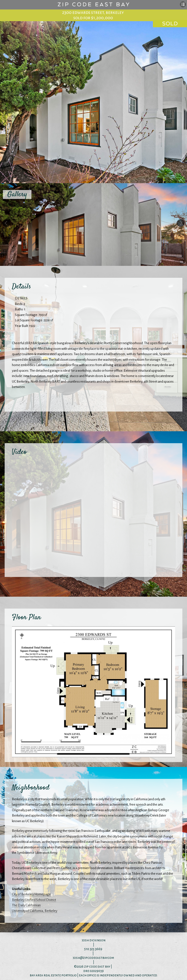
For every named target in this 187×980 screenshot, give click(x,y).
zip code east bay (97, 967)
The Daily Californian (26, 905)
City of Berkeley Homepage (31, 894)
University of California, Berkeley (35, 911)
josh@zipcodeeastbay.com (93, 958)
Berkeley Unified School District (34, 900)
